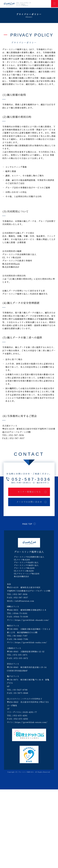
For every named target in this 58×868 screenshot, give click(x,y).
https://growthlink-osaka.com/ (31, 642)
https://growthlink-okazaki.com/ (32, 620)
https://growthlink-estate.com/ (31, 722)
